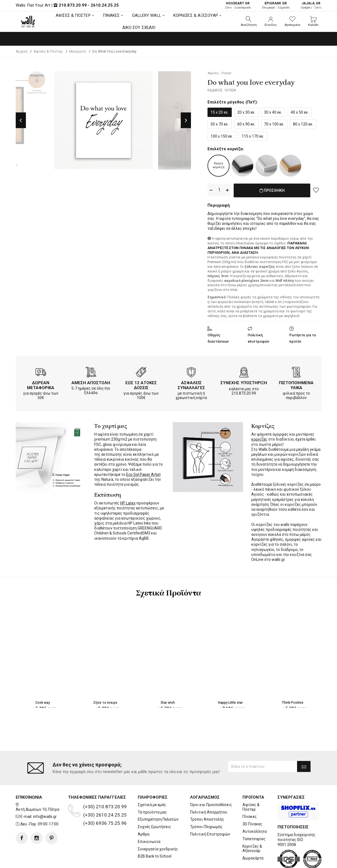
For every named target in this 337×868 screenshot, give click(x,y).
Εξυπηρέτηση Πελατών (158, 797)
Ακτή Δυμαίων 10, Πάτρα (37, 787)
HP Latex (128, 502)
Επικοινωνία (149, 820)
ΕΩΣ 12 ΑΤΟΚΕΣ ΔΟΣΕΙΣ (141, 384)
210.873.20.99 (73, 5)
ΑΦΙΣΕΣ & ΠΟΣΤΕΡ (73, 15)
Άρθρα (144, 812)
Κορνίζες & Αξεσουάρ (252, 826)
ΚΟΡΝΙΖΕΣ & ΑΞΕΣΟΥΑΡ (196, 15)
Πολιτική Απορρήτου (209, 790)
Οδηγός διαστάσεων (218, 337)
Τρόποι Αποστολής (207, 797)
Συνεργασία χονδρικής (158, 827)
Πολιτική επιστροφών (258, 337)
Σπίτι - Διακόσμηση (238, 5)
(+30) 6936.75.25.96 (105, 801)
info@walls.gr (45, 795)
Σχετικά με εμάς (152, 783)
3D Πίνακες (252, 802)
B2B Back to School (155, 834)
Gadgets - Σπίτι (311, 5)
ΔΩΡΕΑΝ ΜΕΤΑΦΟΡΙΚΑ (41, 384)
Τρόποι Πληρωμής (206, 805)
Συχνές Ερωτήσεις (154, 805)
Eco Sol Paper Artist (143, 473)
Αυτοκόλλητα (255, 809)
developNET (214, 861)
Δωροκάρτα (253, 836)
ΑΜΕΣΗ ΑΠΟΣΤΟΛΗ (91, 382)
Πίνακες (250, 795)
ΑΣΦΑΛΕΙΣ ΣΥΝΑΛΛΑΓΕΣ (191, 384)
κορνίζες (259, 438)
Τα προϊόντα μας (152, 790)
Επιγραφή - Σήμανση (276, 5)
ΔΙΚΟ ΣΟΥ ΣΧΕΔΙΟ (139, 28)
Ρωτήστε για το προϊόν (303, 337)
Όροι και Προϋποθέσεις (211, 783)
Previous (21, 120)
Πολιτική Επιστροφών (210, 812)
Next (186, 120)
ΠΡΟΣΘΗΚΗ (272, 190)
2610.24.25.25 (105, 5)
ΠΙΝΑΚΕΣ (111, 15)
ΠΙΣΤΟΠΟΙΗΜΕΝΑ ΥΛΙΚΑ (296, 384)
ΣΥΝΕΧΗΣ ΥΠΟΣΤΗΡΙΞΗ (244, 382)
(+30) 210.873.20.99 (105, 785)
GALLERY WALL (147, 15)
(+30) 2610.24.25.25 (105, 793)
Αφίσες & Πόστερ (251, 785)
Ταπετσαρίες (254, 817)
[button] (249, 21)
